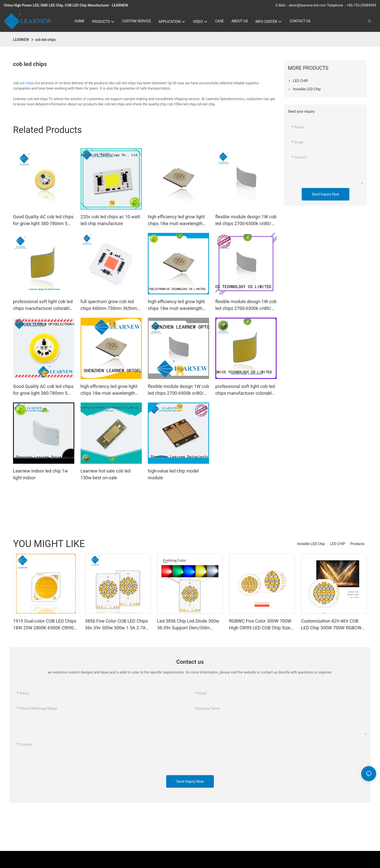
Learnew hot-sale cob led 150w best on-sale (106, 474)
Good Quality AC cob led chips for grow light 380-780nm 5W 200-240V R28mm (43, 220)
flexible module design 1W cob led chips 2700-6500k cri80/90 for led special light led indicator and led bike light (246, 220)
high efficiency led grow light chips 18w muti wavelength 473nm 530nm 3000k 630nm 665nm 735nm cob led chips (177, 220)
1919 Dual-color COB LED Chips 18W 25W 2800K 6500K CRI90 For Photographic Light (45, 625)
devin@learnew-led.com (308, 5)
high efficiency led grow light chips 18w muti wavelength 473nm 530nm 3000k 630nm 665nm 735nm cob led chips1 (110, 390)
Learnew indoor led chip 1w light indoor (41, 474)
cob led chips (45, 40)
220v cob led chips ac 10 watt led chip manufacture (110, 220)
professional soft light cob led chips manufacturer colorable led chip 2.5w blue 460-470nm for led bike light (43, 305)
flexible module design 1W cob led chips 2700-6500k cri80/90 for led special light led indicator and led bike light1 (178, 390)
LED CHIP (338, 544)
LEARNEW (21, 40)
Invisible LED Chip (311, 544)
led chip (26, 83)
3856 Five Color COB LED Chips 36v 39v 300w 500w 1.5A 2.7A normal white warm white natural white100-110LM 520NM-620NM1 (118, 625)
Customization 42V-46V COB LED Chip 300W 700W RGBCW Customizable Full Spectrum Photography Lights (331, 625)
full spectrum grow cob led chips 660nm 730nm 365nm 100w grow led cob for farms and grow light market (109, 305)
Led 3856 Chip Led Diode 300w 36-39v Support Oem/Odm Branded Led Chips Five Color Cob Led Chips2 (188, 625)
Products (357, 544)
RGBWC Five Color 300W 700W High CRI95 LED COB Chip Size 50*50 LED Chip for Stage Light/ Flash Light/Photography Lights (261, 625)
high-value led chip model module (173, 474)
